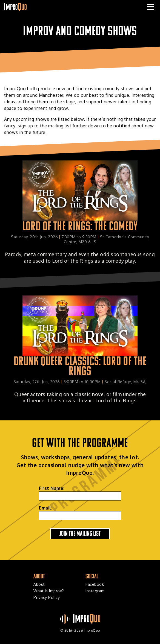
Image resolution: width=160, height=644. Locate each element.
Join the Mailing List (80, 533)
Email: (46, 508)
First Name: (52, 488)
